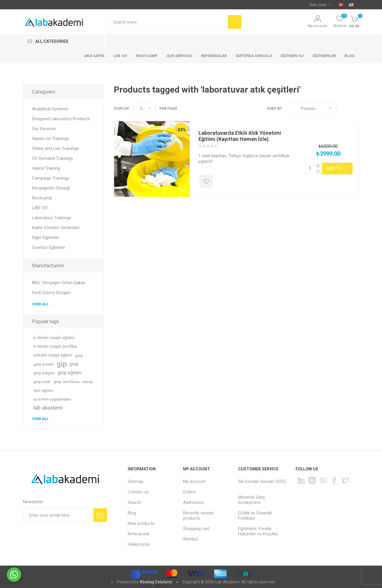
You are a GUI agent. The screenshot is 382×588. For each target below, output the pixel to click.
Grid (344, 108)
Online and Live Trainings (55, 148)
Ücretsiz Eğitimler (49, 247)
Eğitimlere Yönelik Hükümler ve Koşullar (258, 531)
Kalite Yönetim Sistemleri (56, 228)
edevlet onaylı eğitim (53, 355)
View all (40, 304)
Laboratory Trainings (52, 218)
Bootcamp (42, 198)
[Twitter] (345, 480)
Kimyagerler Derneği (51, 188)
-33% (181, 130)
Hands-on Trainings (51, 139)
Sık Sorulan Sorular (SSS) (262, 481)
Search (134, 502)
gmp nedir (42, 382)
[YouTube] (323, 480)
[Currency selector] (320, 5)
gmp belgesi (44, 373)
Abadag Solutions (156, 582)
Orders (189, 492)
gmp (74, 364)
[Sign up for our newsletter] (58, 515)
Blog (132, 513)
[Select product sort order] (311, 108)
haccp (88, 382)
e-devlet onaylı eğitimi (54, 338)
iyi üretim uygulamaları (52, 399)
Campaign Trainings (51, 178)
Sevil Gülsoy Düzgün (51, 293)
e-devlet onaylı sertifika (55, 347)
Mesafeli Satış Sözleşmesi (252, 500)
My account (318, 26)
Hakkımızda (139, 544)
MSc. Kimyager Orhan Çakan (59, 283)
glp (62, 364)
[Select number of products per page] (144, 108)
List (355, 108)
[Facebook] (334, 480)
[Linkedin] (301, 480)
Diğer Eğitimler (46, 238)
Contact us (138, 492)
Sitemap (136, 481)
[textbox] (167, 22)
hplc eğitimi (43, 390)
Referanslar (139, 534)
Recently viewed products (198, 516)
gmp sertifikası (67, 382)
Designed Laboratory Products (61, 119)
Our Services (44, 129)
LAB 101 (40, 208)
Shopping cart (196, 529)
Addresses (193, 502)
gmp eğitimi (70, 373)
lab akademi (48, 408)
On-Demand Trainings (53, 158)
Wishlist (190, 539)
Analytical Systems (50, 109)
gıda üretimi (44, 364)
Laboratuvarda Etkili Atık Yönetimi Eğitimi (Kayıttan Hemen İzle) (240, 136)
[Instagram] (312, 480)
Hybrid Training (46, 168)
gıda (79, 355)
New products (141, 523)
